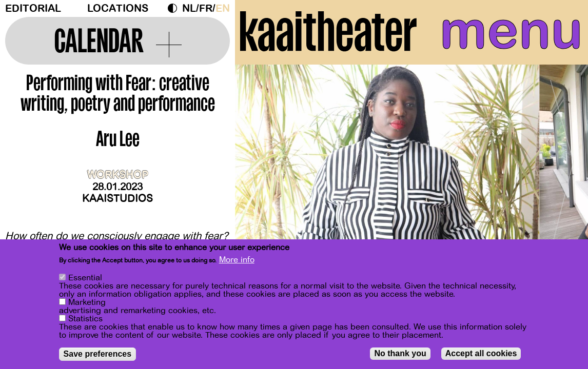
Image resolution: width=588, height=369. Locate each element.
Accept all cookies (481, 354)
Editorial (33, 8)
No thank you (400, 354)
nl (189, 8)
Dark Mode (175, 8)
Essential (85, 278)
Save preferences (98, 354)
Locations (118, 8)
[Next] (562, 166)
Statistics (85, 319)
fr (206, 8)
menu (511, 31)
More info (237, 260)
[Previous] (261, 166)
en (223, 8)
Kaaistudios (117, 199)
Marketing (87, 303)
